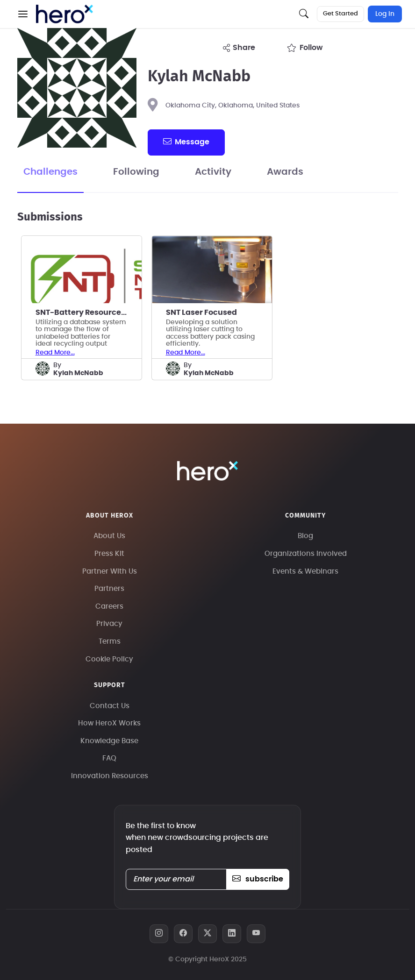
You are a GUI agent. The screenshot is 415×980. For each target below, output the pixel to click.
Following (136, 172)
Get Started (340, 14)
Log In (385, 14)
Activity (213, 172)
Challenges (50, 172)
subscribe (258, 879)
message (186, 142)
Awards (285, 172)
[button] (23, 14)
